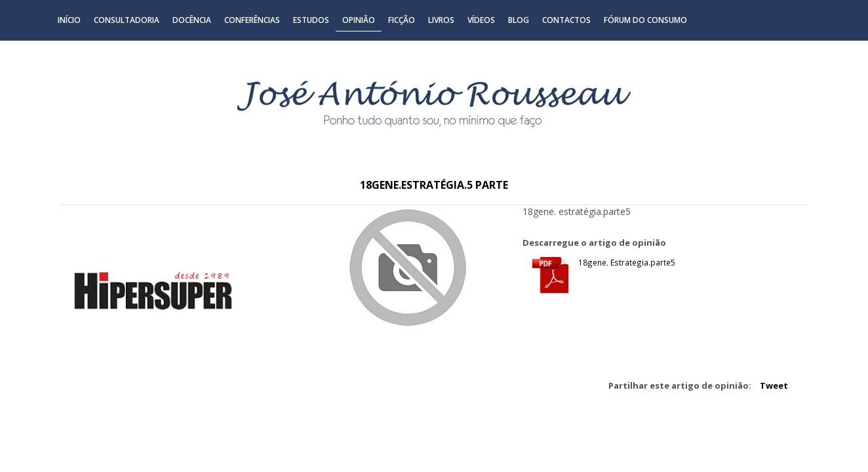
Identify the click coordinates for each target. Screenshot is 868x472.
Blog (519, 20)
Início (69, 20)
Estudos (311, 20)
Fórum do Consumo (645, 20)
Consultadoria (127, 20)
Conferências (252, 20)
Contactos (566, 20)
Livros (441, 20)
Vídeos (481, 20)
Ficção (402, 20)
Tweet (774, 385)
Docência (192, 20)
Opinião (359, 20)
